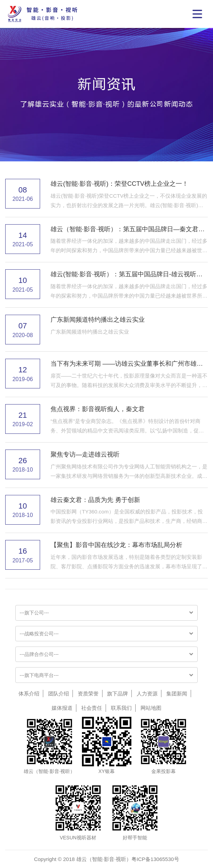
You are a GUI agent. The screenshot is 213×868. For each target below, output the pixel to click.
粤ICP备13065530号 (155, 859)
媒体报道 (62, 708)
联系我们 (121, 708)
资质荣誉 (88, 694)
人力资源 (147, 694)
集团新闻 (177, 694)
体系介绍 (29, 694)
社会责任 (92, 708)
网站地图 (151, 708)
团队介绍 (59, 694)
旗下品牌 (117, 694)
